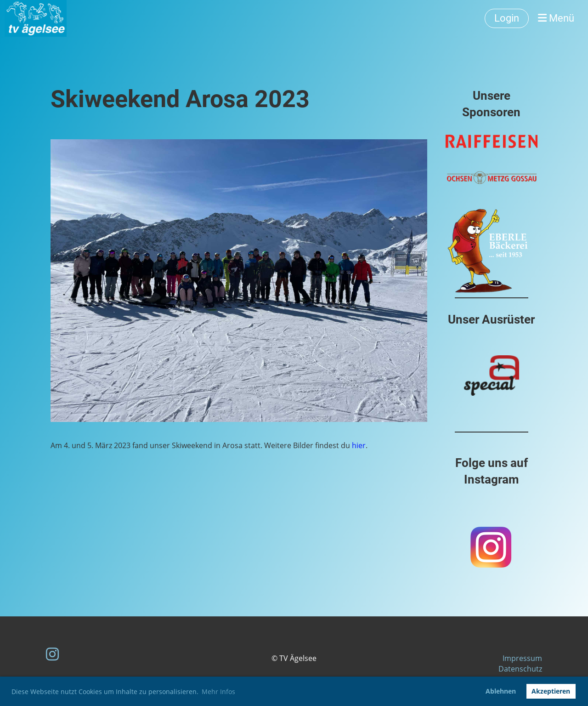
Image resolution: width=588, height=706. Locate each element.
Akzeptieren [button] (551, 691)
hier (359, 445)
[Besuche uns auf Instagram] (52, 654)
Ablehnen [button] (501, 691)
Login (507, 18)
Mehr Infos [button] (218, 692)
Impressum (522, 658)
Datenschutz (520, 669)
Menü (556, 18)
